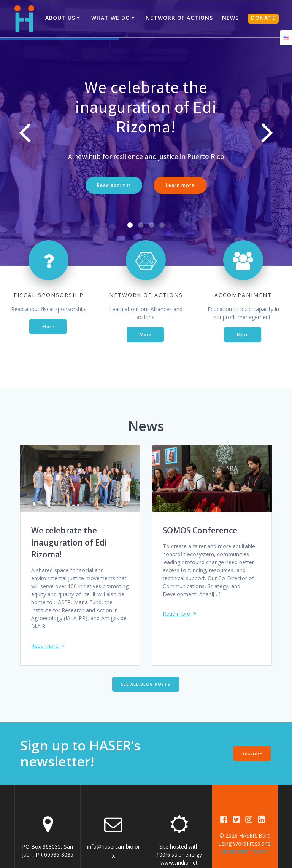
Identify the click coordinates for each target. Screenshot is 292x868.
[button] (130, 198)
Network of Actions (179, 18)
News (230, 18)
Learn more (180, 185)
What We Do (111, 18)
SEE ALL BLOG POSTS (146, 657)
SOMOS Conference (200, 504)
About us (60, 18)
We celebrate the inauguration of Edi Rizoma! (69, 516)
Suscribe (252, 726)
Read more (45, 618)
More (48, 300)
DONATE (263, 18)
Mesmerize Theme (244, 825)
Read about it (114, 185)
